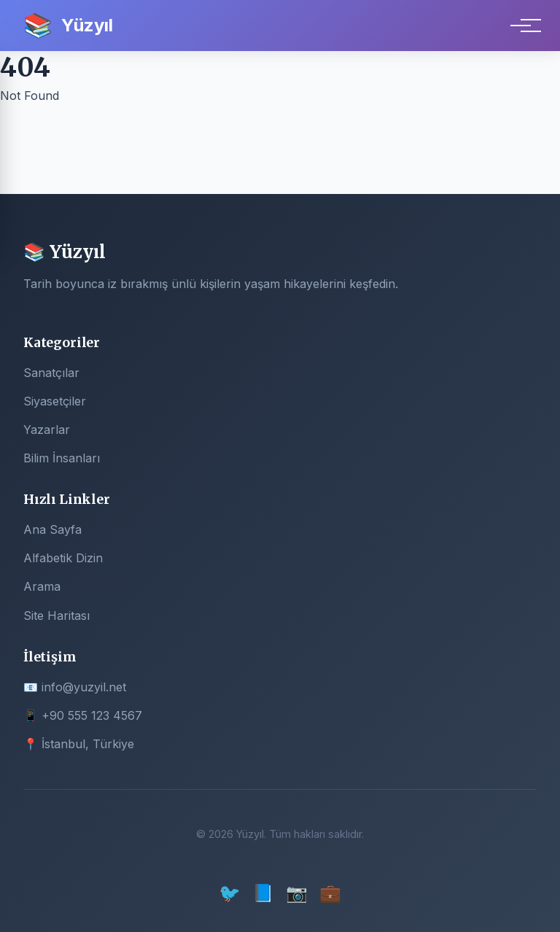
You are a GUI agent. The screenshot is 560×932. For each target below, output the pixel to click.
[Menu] (521, 26)
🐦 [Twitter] (230, 893)
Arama (42, 586)
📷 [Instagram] (297, 893)
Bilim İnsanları (62, 458)
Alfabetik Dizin (63, 558)
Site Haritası (57, 615)
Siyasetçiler (55, 401)
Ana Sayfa (52, 529)
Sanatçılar (51, 373)
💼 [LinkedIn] (330, 893)
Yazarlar (47, 430)
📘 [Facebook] (263, 893)
